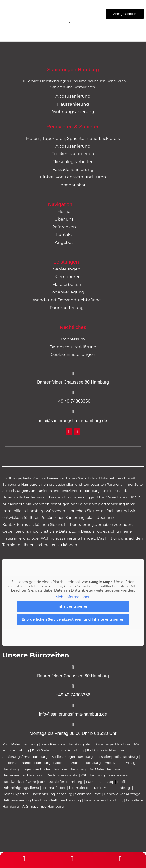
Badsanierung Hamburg (23, 775)
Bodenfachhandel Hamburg (77, 763)
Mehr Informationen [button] (73, 597)
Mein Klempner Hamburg (62, 744)
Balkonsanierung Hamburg (25, 800)
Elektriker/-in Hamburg (107, 750)
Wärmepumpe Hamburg (43, 806)
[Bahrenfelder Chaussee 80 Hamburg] (73, 373)
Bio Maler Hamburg (106, 769)
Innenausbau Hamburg (104, 800)
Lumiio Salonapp (100, 782)
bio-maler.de (79, 788)
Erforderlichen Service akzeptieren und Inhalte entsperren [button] (73, 619)
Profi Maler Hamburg (20, 744)
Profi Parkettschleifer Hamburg (58, 750)
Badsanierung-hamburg (52, 794)
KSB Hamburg (93, 775)
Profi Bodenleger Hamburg (108, 744)
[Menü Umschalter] (69, 21)
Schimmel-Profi (88, 794)
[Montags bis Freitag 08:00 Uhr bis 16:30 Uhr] (73, 725)
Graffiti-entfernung (65, 800)
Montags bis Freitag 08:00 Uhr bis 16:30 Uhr (73, 733)
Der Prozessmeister (62, 775)
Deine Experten (16, 794)
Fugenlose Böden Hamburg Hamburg (54, 769)
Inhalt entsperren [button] (73, 606)
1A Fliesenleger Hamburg (72, 757)
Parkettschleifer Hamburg (60, 782)
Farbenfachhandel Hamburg (27, 763)
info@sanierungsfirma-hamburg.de (73, 421)
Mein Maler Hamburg (112, 788)
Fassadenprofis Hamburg (117, 757)
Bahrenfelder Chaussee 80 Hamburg (73, 382)
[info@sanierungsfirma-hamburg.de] (73, 412)
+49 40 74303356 (73, 401)
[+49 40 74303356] (73, 392)
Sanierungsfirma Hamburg (26, 757)
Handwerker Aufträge (122, 794)
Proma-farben (55, 788)
